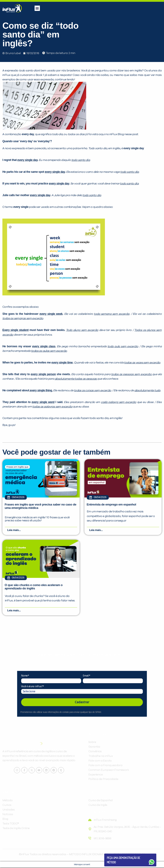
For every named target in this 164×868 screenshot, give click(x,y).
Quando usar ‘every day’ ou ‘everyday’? (27, 141)
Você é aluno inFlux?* (33, 687)
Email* (86, 676)
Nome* (25, 676)
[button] (37, 8)
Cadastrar (82, 702)
